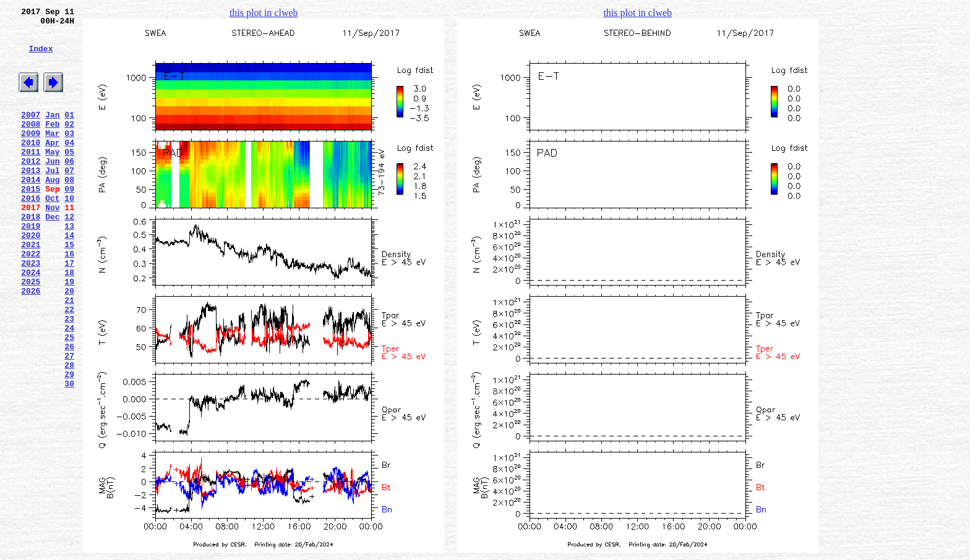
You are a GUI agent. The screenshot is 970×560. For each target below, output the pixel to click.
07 (69, 200)
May (52, 177)
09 (69, 222)
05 (69, 177)
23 (69, 378)
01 (69, 133)
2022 (31, 300)
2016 (31, 233)
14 (69, 278)
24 (69, 389)
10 (69, 233)
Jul (52, 200)
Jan (52, 133)
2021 (31, 289)
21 (69, 355)
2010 (31, 166)
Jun (52, 189)
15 (69, 289)
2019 (31, 266)
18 (69, 322)
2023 (31, 311)
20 (69, 344)
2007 (31, 133)
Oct (52, 233)
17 (69, 311)
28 (69, 433)
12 (69, 255)
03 (69, 155)
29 (69, 444)
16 (69, 300)
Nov (52, 244)
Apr (52, 166)
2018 (31, 255)
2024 (31, 322)
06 (69, 189)
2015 (31, 222)
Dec (52, 255)
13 (69, 266)
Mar (52, 155)
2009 (31, 155)
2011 (31, 177)
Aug (52, 211)
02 (69, 144)
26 (69, 411)
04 (69, 166)
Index (41, 57)
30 (69, 456)
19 (69, 333)
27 (69, 422)
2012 (31, 189)
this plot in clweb (264, 13)
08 (69, 211)
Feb (52, 144)
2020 (31, 278)
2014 (31, 211)
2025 (31, 333)
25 (69, 400)
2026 (31, 344)
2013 (31, 200)
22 (69, 367)
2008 (31, 144)
